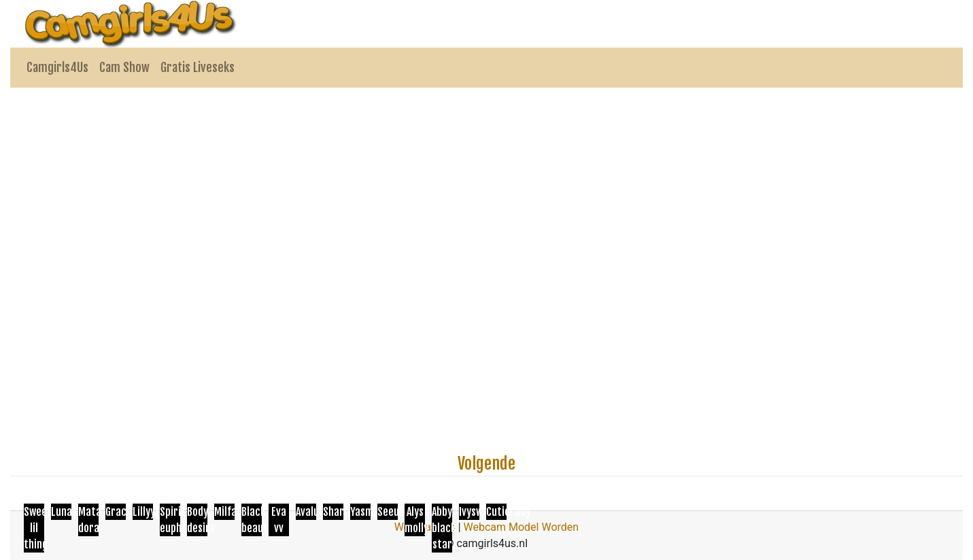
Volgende (486, 463)
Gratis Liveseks (198, 67)
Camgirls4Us (57, 67)
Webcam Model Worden (522, 527)
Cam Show (124, 67)
